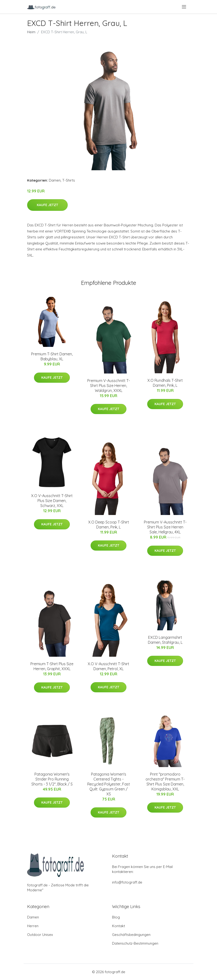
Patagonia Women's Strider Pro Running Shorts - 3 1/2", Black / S (52, 779)
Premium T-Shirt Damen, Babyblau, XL (52, 356)
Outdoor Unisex (40, 935)
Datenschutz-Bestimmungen (135, 943)
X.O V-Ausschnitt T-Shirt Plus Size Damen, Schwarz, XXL (52, 501)
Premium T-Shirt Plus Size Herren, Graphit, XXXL (52, 666)
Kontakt (119, 926)
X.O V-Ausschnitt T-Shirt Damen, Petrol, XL (108, 666)
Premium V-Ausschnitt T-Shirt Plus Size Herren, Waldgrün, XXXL (109, 386)
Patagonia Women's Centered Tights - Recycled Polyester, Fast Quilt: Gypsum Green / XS (109, 784)
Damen (55, 180)
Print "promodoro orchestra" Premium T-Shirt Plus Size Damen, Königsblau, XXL (165, 782)
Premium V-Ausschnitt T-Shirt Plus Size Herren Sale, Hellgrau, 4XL (165, 527)
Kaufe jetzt (47, 205)
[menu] (184, 7)
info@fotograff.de (127, 882)
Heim (31, 32)
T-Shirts (69, 180)
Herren (33, 926)
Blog (116, 917)
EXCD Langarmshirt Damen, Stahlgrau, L (165, 640)
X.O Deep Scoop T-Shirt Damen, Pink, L (109, 525)
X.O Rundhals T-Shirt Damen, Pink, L (165, 383)
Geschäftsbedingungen (131, 935)
